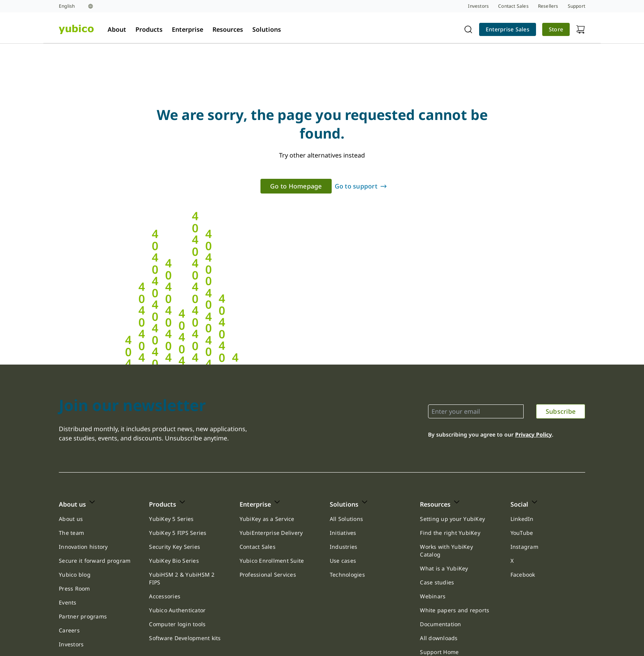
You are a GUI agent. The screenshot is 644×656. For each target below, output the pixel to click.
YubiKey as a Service (267, 519)
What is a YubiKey (444, 568)
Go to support (356, 186)
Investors (71, 644)
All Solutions (346, 519)
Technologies (347, 575)
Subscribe (561, 411)
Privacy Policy (534, 434)
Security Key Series (175, 547)
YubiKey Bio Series (174, 561)
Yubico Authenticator (177, 610)
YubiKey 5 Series (171, 519)
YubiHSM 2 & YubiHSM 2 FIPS (182, 578)
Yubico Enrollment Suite (272, 561)
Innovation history (83, 547)
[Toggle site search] (468, 29)
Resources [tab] (228, 29)
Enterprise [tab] (188, 29)
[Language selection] (76, 6)
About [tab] (117, 29)
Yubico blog (75, 575)
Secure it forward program (95, 561)
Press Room (75, 588)
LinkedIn (522, 519)
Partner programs (83, 616)
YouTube (522, 533)
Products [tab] (149, 29)
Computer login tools (177, 624)
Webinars (433, 596)
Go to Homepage (296, 186)
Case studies (437, 582)
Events (68, 602)
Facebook (523, 575)
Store (556, 29)
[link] (508, 29)
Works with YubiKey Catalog (446, 551)
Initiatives (343, 533)
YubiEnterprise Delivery (271, 533)
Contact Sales (258, 547)
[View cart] (581, 29)
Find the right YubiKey (450, 533)
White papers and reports (455, 610)
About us (71, 519)
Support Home (439, 652)
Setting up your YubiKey (452, 519)
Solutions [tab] (267, 29)
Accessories (165, 596)
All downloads (439, 638)
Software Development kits (185, 638)
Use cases (343, 561)
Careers (69, 630)
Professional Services (268, 575)
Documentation (440, 624)
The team (71, 533)
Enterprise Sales (508, 29)
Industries (344, 547)
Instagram (524, 547)
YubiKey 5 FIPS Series (178, 533)
